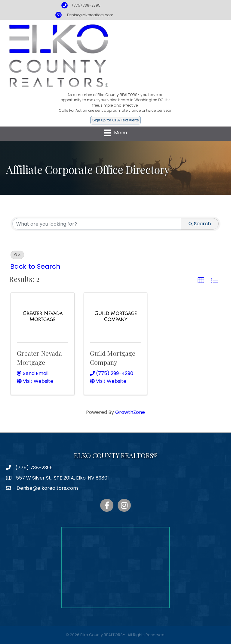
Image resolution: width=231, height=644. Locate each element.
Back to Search (35, 266)
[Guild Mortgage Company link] (116, 316)
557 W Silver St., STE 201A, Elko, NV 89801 (62, 478)
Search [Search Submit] (200, 224)
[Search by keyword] (97, 224)
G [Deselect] (17, 255)
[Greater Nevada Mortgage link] (43, 316)
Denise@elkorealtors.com (90, 15)
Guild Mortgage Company (113, 357)
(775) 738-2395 (86, 5)
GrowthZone (130, 412)
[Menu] (115, 133)
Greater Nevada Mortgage (39, 357)
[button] (201, 280)
